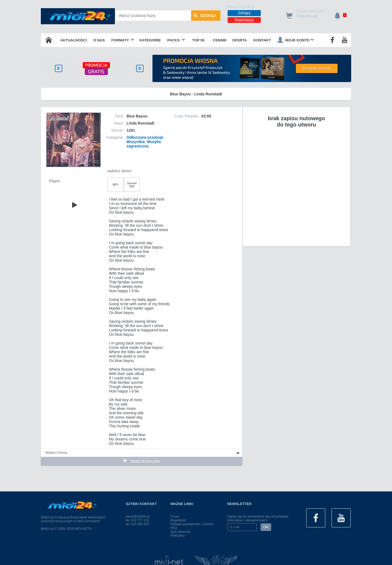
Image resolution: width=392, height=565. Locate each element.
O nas (99, 40)
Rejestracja (244, 20)
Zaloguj (244, 13)
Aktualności (74, 40)
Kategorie (150, 40)
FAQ (174, 528)
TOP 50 (198, 40)
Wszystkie (136, 142)
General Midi (132, 185)
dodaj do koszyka (141, 461)
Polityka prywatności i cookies (192, 524)
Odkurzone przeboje (145, 137)
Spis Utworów (180, 532)
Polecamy (178, 536)
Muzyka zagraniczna (144, 144)
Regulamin (178, 520)
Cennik (220, 40)
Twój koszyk (307, 16)
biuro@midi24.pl (138, 516)
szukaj (205, 16)
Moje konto (296, 40)
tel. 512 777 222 (137, 520)
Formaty (123, 40)
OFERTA (240, 40)
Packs (176, 40)
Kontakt (262, 40)
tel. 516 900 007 (137, 524)
